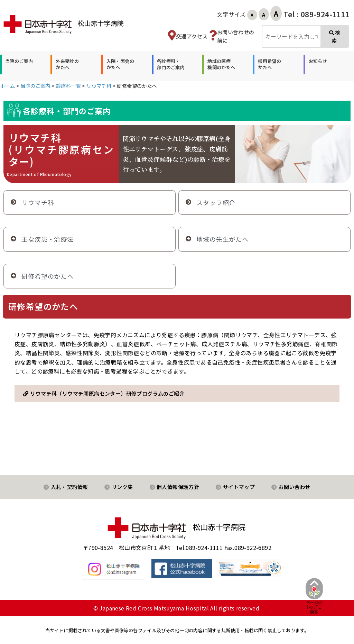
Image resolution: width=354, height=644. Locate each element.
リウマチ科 (38, 202)
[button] (18, 64)
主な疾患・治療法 (48, 239)
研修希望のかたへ (48, 276)
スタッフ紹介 (216, 202)
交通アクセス (192, 36)
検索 (334, 36)
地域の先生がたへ (222, 239)
